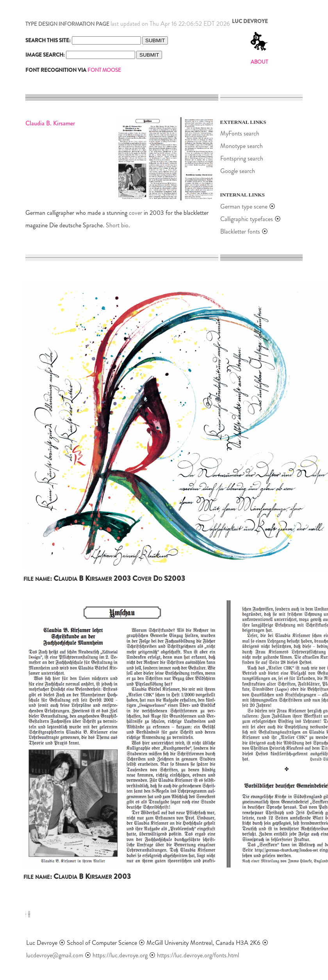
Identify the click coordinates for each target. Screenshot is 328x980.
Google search (238, 171)
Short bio (117, 225)
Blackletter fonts (240, 231)
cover (135, 213)
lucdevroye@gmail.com (55, 955)
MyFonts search (240, 133)
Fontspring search (242, 158)
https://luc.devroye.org (120, 955)
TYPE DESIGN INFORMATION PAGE (67, 24)
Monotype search (242, 146)
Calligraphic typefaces (247, 219)
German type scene (244, 206)
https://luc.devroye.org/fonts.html (198, 955)
